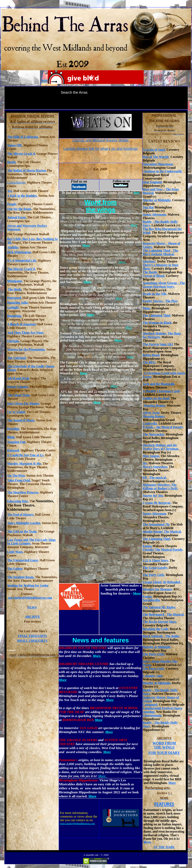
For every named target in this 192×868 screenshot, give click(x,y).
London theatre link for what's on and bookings (101, 149)
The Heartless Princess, (23, 492)
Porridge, (14, 429)
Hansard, (14, 450)
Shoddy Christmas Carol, (163, 391)
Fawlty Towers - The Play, (160, 301)
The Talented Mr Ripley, (159, 607)
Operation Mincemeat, (158, 164)
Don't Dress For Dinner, (23, 403)
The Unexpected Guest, (23, 560)
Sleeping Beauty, (155, 405)
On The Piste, (16, 476)
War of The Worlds (156, 157)
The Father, (15, 569)
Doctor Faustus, (18, 387)
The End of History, (21, 515)
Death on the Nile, (155, 294)
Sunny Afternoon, (155, 214)
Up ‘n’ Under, (16, 412)
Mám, (147, 308)
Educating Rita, (18, 501)
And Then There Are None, (26, 333)
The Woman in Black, (157, 323)
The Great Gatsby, (155, 568)
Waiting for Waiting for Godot (28, 585)
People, (12, 204)
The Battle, (150, 272)
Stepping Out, (17, 442)
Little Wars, (15, 552)
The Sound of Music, (21, 420)
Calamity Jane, (153, 676)
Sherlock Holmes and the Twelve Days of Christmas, (161, 447)
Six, (145, 463)
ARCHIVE (33, 617)
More (172, 783)
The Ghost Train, (19, 395)
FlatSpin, (13, 341)
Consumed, (150, 705)
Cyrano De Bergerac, (157, 503)
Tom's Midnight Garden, (24, 523)
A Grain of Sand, (154, 150)
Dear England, (153, 182)
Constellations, (17, 182)
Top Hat (148, 207)
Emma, (148, 596)
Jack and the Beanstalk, (159, 384)
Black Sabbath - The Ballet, (161, 636)
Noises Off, (15, 145)
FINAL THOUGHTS (32, 636)
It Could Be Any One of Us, (26, 455)
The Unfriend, (17, 358)
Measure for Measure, (158, 589)
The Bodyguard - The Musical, (164, 614)
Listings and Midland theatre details (101, 140)
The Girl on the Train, (22, 531)
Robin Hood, (151, 355)
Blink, (11, 437)
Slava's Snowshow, (155, 467)
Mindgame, (15, 281)
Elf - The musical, (155, 478)
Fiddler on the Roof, (156, 398)
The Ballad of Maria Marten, (27, 170)
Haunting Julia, (18, 303)
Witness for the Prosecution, (26, 349)
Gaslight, (13, 307)
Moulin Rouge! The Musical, (162, 532)
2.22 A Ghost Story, (156, 560)
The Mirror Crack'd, (21, 154)
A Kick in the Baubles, (22, 196)
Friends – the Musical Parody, (163, 427)
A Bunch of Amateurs (22, 324)
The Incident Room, (21, 577)
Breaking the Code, (156, 629)
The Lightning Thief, (157, 315)
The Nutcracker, (154, 434)
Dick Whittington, (19, 252)
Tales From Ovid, (19, 480)
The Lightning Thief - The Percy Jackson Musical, (160, 252)
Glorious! (150, 261)
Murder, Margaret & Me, (25, 464)
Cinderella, (150, 423)
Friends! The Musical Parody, (163, 550)
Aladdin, (13, 247)
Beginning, (14, 316)
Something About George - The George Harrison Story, (164, 285)
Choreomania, (152, 715)
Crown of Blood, (154, 276)
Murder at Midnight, (157, 200)
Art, (10, 191)
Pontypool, (14, 298)
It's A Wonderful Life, (22, 261)
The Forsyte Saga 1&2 (158, 344)
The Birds (15, 289)
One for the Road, (19, 209)
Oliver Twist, (151, 413)
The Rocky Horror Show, (160, 622)
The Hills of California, (23, 137)
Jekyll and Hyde (18, 378)
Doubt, (12, 162)
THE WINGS (164, 747)
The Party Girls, (154, 575)
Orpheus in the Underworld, (163, 171)
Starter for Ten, (153, 496)
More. (97, 656)
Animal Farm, (17, 217)
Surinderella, (152, 600)
